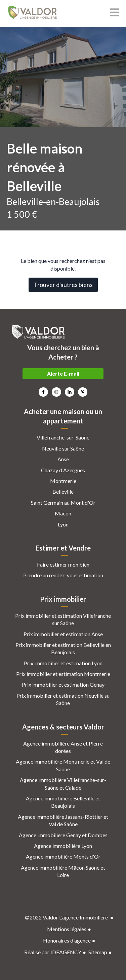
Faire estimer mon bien (63, 564)
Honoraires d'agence (67, 940)
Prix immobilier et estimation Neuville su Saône (63, 699)
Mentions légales (67, 929)
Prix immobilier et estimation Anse (63, 634)
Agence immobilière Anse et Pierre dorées (63, 747)
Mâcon (63, 513)
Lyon (63, 524)
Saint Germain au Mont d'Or (63, 503)
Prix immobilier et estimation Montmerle (63, 674)
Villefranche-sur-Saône (63, 437)
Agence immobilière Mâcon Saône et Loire (63, 871)
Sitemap (98, 952)
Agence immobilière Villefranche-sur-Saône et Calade (63, 783)
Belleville (63, 492)
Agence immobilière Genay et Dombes (63, 835)
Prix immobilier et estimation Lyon (63, 663)
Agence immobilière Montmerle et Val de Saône (63, 765)
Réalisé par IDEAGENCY (53, 952)
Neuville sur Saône (63, 448)
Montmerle (63, 481)
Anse (63, 459)
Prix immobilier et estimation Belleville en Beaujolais (63, 648)
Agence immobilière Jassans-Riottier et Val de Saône (63, 820)
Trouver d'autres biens (63, 285)
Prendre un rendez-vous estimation (63, 575)
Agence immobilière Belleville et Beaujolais (63, 802)
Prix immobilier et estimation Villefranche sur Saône (63, 619)
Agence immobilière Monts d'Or (63, 856)
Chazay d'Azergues (63, 470)
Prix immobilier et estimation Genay (63, 684)
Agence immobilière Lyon (63, 846)
